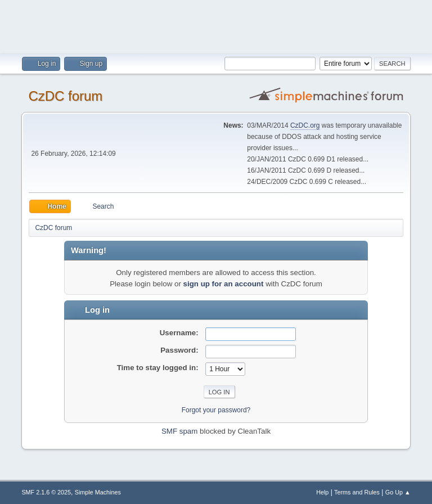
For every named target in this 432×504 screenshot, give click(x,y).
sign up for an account (224, 284)
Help (322, 492)
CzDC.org (305, 125)
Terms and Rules (357, 492)
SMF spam (179, 431)
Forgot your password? (216, 410)
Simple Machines (98, 492)
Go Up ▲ (398, 492)
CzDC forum (65, 96)
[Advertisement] (216, 25)
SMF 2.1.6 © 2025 (46, 492)
